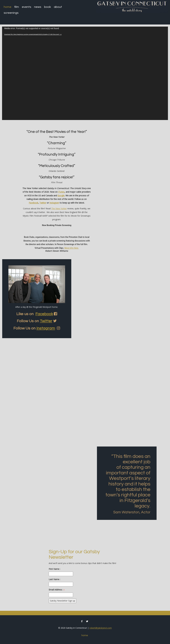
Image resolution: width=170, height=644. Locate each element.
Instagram (54, 203)
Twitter (43, 203)
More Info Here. (72, 248)
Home (8, 7)
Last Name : (55, 579)
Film (17, 7)
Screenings (11, 13)
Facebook (33, 203)
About (58, 7)
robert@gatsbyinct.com (101, 628)
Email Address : (57, 590)
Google (61, 196)
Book (48, 7)
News (38, 7)
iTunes (61, 192)
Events (26, 7)
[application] (85, 73)
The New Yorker (59, 208)
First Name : (55, 569)
